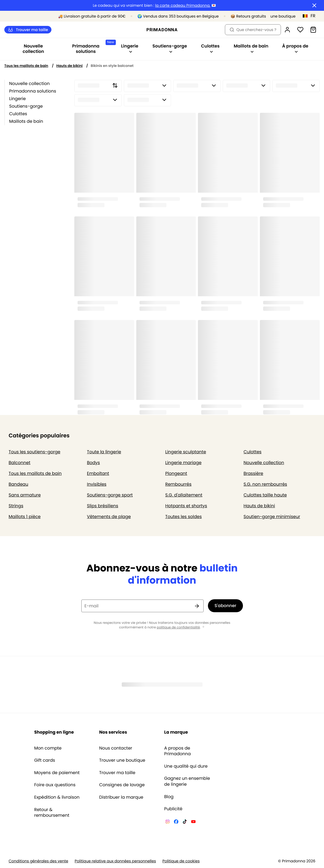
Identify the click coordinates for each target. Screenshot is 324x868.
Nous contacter (116, 748)
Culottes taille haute (265, 495)
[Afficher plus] (203, 627)
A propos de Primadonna (178, 751)
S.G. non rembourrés (265, 484)
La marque (176, 732)
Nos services (113, 732)
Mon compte (48, 748)
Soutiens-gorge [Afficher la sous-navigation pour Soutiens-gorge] (170, 48)
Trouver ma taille (28, 30)
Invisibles (97, 484)
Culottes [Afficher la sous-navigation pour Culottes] (210, 48)
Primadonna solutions (33, 91)
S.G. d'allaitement (184, 495)
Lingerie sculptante (186, 452)
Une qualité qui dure (186, 766)
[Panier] (313, 30)
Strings (16, 506)
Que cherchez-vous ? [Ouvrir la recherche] (253, 30)
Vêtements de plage (109, 517)
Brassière (253, 473)
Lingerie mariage (184, 463)
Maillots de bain (26, 121)
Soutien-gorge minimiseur (272, 517)
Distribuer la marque (121, 797)
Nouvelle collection (33, 49)
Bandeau (18, 484)
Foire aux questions (55, 785)
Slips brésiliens (103, 506)
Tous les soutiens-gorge (34, 452)
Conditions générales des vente (38, 861)
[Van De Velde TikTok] (185, 822)
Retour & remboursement (52, 813)
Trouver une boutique (122, 760)
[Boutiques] (273, 16)
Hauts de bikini (69, 66)
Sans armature (25, 495)
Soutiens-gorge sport (110, 495)
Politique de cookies (181, 861)
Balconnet (20, 463)
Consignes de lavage (122, 785)
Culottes (18, 114)
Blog (169, 797)
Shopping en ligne (54, 732)
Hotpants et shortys (186, 506)
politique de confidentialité (178, 627)
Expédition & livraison (57, 797)
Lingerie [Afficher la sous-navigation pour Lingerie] (130, 48)
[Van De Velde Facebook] (176, 822)
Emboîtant (98, 473)
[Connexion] (287, 30)
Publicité (173, 809)
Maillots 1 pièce (25, 517)
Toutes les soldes (184, 517)
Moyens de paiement (57, 773)
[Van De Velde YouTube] (193, 822)
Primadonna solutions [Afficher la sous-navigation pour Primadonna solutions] (93, 47)
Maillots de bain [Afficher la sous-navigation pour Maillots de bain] (251, 48)
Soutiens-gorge (26, 106)
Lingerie (18, 99)
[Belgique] (311, 16)
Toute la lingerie (104, 452)
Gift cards (45, 760)
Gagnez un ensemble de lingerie (187, 781)
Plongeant (176, 473)
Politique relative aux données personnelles (115, 861)
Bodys (93, 463)
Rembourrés (179, 484)
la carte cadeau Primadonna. (183, 6)
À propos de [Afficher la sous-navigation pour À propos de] (295, 48)
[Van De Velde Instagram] (168, 822)
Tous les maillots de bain (26, 66)
